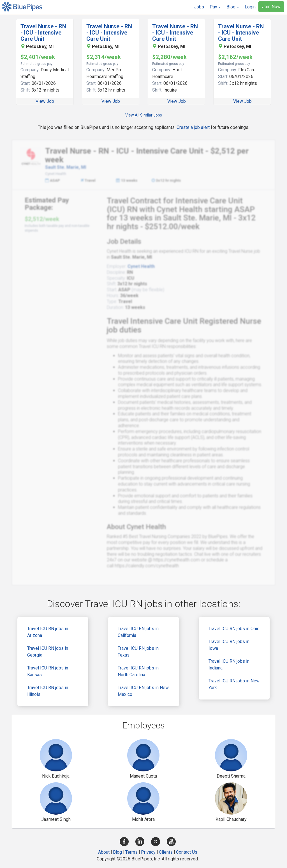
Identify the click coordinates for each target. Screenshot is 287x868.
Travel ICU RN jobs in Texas (138, 652)
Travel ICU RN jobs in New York (234, 684)
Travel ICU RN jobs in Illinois (48, 691)
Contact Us (187, 852)
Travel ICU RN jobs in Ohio (234, 629)
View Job (45, 101)
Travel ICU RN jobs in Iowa (229, 645)
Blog (117, 852)
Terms (131, 852)
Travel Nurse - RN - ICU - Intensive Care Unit (43, 33)
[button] (215, 7)
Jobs (199, 7)
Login (250, 7)
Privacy (148, 852)
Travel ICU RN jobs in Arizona (48, 632)
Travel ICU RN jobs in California (138, 632)
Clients (166, 852)
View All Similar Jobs (144, 115)
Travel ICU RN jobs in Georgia (48, 652)
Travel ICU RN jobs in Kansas (48, 671)
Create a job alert (193, 127)
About (104, 852)
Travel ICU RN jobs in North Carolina (138, 671)
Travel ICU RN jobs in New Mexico (143, 691)
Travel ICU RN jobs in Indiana (229, 665)
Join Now (271, 7)
